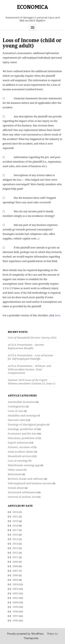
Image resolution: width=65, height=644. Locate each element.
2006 (15, 575)
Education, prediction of (23, 438)
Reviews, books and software (26, 479)
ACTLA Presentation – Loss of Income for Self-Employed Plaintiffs (30, 357)
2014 (15, 544)
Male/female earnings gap (24, 465)
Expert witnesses (18, 442)
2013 (15, 548)
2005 (15, 580)
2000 (15, 602)
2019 (15, 521)
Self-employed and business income (30, 483)
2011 (15, 557)
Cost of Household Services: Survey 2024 (32, 337)
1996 (15, 620)
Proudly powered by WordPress (25, 634)
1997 (15, 616)
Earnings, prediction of (22, 429)
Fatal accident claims (21, 452)
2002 (15, 593)
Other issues (15, 470)
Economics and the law (22, 433)
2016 (15, 534)
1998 (15, 611)
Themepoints (31, 638)
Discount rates (17, 420)
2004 (15, 584)
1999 (15, 607)
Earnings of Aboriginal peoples (27, 424)
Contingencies (16, 406)
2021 (15, 516)
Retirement (15, 474)
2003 (15, 589)
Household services (20, 456)
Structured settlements (22, 492)
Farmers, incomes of (20, 447)
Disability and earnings (22, 415)
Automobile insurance (21, 402)
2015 (15, 539)
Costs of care (16, 411)
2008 (15, 566)
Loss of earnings (18, 461)
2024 (15, 512)
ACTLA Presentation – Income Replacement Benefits (26, 346)
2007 (15, 571)
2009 (15, 562)
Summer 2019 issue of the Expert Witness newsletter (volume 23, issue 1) (32, 382)
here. (58, 315)
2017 (15, 530)
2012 (15, 553)
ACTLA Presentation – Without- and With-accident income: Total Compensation (29, 369)
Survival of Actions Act (22, 497)
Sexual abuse (16, 488)
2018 (15, 525)
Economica (33, 7)
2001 (15, 598)
